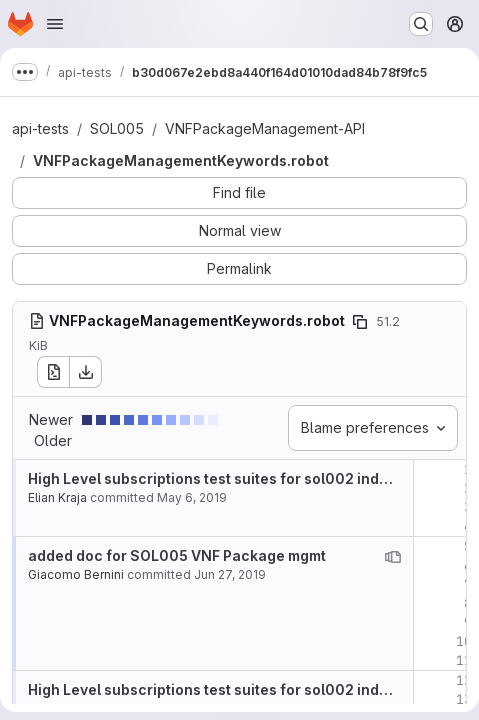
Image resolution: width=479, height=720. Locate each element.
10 (464, 641)
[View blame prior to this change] (393, 557)
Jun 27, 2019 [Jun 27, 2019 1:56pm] (230, 574)
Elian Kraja (57, 497)
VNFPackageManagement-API (265, 128)
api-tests (40, 128)
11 (464, 660)
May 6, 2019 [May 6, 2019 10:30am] (192, 497)
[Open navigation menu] (55, 24)
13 (464, 699)
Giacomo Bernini (76, 574)
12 (464, 680)
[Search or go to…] (421, 24)
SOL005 (117, 128)
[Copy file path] (360, 322)
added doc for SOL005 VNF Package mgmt (177, 555)
